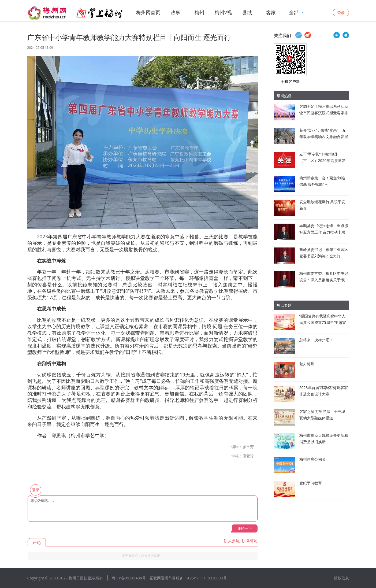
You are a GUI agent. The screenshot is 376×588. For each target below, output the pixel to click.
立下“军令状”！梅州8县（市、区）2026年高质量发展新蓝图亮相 (322, 160)
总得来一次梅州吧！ (316, 340)
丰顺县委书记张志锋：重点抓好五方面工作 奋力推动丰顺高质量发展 (324, 232)
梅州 (199, 12)
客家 (271, 12)
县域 (247, 12)
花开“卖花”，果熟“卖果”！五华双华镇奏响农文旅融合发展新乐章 (324, 137)
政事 (176, 12)
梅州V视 (223, 12)
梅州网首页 (148, 12)
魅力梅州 (307, 364)
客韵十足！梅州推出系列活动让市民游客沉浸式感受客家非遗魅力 (324, 113)
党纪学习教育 (311, 483)
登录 (341, 12)
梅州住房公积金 (312, 459)
